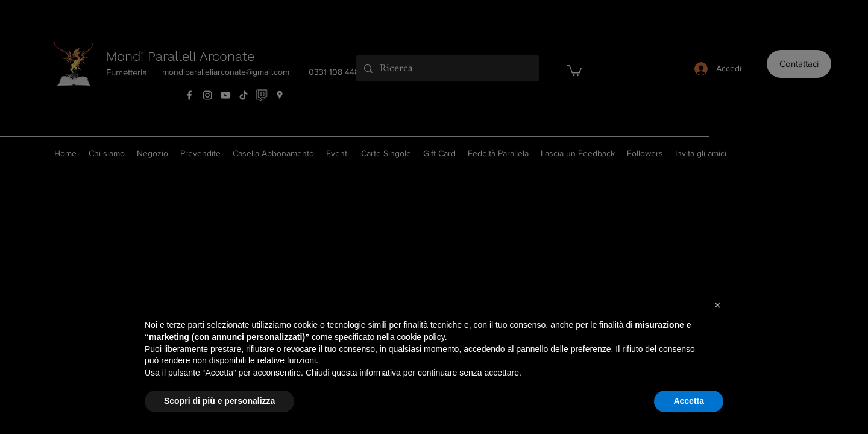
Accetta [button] (689, 401)
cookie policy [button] (421, 337)
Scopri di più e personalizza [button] (219, 401)
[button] (717, 305)
